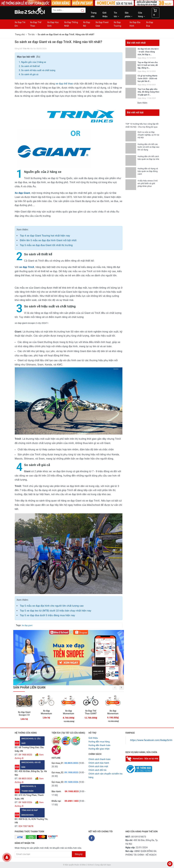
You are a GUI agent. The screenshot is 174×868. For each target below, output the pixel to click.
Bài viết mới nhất (136, 43)
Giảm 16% (114, 703)
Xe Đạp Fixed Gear (102, 24)
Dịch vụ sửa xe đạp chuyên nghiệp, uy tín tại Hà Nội (147, 138)
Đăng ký (79, 854)
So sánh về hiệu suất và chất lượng (38, 70)
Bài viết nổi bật (135, 112)
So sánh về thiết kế (31, 66)
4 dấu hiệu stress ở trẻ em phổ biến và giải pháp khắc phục (148, 186)
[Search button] (81, 11)
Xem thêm (142, 103)
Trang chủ (94, 15)
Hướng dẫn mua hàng (99, 742)
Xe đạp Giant (22, 193)
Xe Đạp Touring (117, 24)
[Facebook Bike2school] (92, 838)
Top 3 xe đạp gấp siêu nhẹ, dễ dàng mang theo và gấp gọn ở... (148, 92)
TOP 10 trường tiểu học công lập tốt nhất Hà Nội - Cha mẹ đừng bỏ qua (142, 127)
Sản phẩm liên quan (29, 687)
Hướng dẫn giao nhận (99, 749)
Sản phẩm (129, 15)
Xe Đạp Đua (150, 24)
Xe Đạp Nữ (87, 24)
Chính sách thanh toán (100, 759)
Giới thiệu (105, 15)
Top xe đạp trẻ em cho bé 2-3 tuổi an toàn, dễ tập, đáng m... (148, 65)
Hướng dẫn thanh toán (100, 745)
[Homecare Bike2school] (142, 758)
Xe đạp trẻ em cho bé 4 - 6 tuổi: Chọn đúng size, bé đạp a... (148, 52)
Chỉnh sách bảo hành (99, 763)
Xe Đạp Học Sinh (53, 24)
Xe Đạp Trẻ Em (20, 24)
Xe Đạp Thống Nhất (71, 24)
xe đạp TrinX (27, 267)
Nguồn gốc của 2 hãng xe (34, 62)
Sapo (109, 865)
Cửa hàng (141, 15)
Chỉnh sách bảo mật (98, 766)
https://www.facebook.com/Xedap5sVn (151, 740)
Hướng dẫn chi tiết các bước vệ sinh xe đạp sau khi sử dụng (148, 150)
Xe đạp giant (27, 625)
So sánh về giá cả (30, 74)
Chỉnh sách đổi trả (98, 770)
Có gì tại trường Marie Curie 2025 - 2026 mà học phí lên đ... (147, 78)
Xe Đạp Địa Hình (135, 24)
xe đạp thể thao (64, 84)
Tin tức (116, 15)
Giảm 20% (70, 703)
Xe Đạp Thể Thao (36, 24)
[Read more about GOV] (139, 768)
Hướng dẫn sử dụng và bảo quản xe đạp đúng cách (148, 174)
